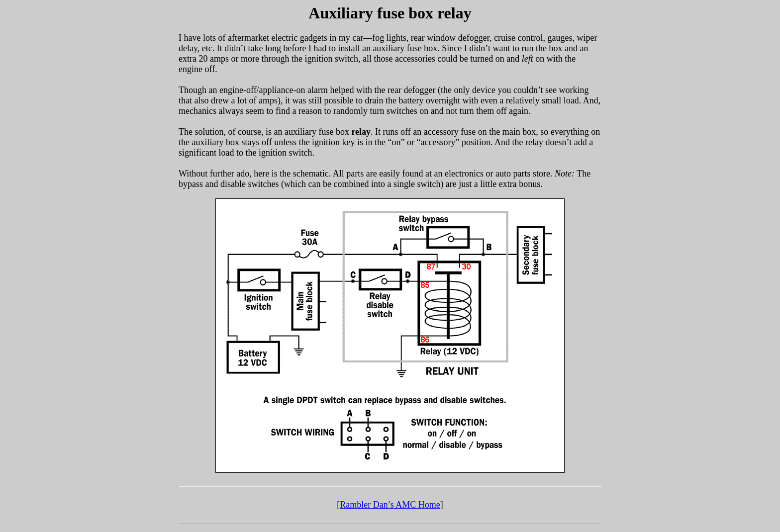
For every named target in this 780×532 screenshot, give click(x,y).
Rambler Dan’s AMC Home (390, 505)
